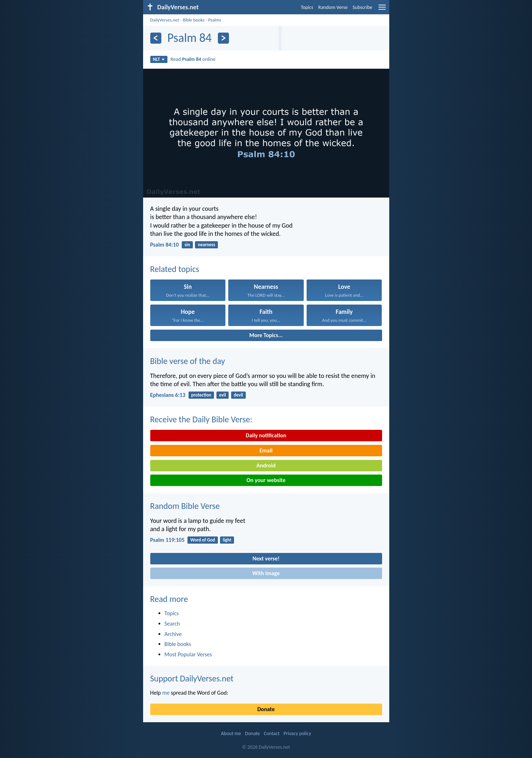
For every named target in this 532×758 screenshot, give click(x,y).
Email (266, 450)
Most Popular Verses (188, 654)
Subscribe (363, 7)
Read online (193, 59)
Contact (272, 733)
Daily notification (266, 435)
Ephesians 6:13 (168, 395)
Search (172, 624)
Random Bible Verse (185, 506)
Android (266, 465)
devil (238, 395)
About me (231, 733)
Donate (266, 709)
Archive (173, 634)
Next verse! (266, 558)
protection (201, 395)
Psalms (215, 20)
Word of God (203, 540)
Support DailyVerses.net (192, 678)
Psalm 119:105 (167, 540)
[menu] (382, 10)
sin (187, 245)
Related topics (175, 269)
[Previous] (156, 38)
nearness (206, 245)
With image (266, 573)
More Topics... (266, 335)
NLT (159, 59)
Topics (307, 7)
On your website (266, 480)
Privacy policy (297, 733)
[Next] (223, 38)
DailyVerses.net (165, 20)
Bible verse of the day (188, 361)
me (166, 693)
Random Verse (333, 7)
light (227, 540)
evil (222, 395)
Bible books (194, 20)
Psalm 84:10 (165, 245)
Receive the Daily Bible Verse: (201, 419)
